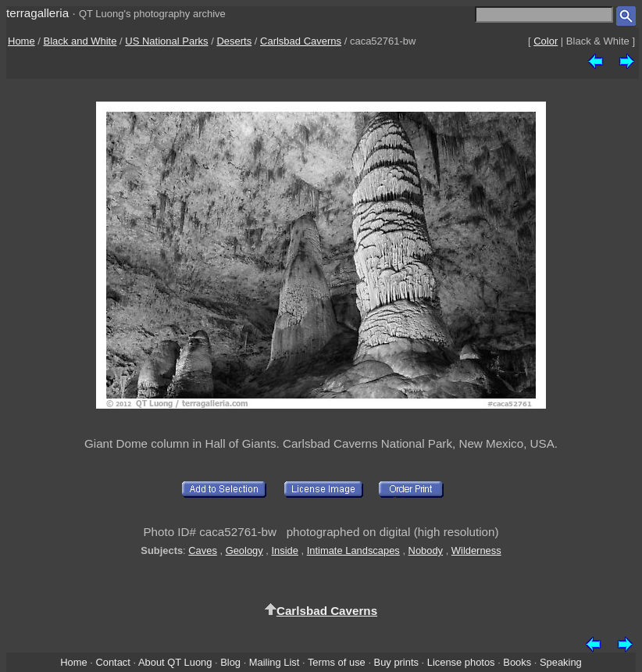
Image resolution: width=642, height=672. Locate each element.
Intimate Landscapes (353, 550)
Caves (203, 550)
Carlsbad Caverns (301, 41)
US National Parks (166, 41)
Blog (230, 662)
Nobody (426, 550)
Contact (112, 662)
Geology (244, 550)
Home (21, 41)
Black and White (80, 41)
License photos (461, 662)
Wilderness (476, 550)
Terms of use (337, 662)
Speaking (561, 662)
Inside (284, 550)
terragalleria (37, 13)
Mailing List (275, 662)
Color (546, 41)
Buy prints (396, 662)
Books (517, 662)
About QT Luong (175, 662)
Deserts (234, 41)
